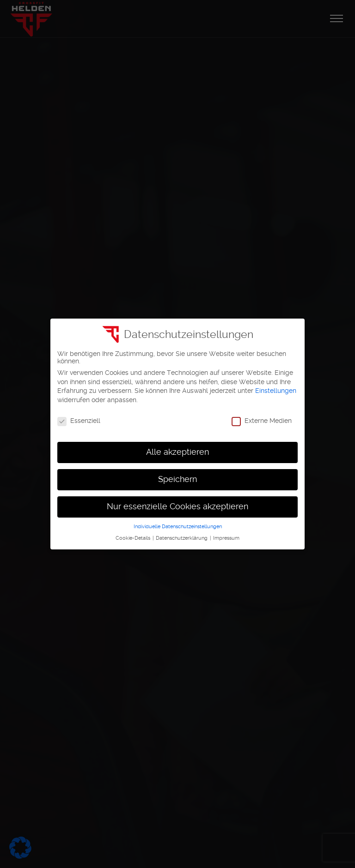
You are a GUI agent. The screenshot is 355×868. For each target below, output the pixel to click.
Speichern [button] (177, 479)
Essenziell (79, 421)
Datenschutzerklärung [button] (182, 538)
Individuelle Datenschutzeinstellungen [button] (178, 527)
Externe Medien (262, 421)
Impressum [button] (226, 538)
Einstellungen (276, 391)
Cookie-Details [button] (134, 538)
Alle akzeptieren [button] (177, 452)
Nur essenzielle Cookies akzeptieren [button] (177, 506)
